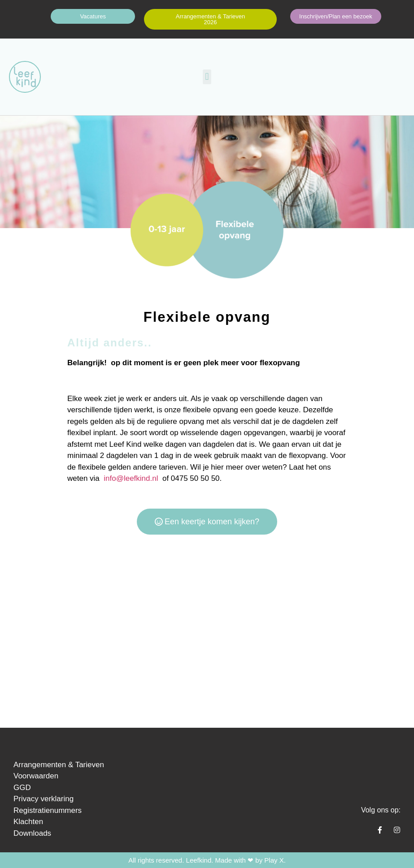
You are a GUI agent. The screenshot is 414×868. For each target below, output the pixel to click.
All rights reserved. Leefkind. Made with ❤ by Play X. (207, 860)
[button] (207, 77)
